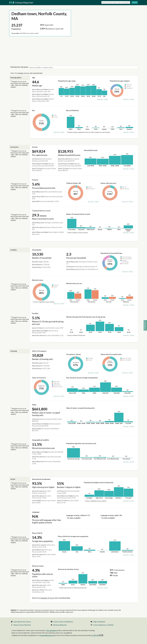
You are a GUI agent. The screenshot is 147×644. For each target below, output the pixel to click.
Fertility (35, 313)
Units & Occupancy (39, 351)
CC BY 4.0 (97, 635)
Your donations (52, 630)
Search (135, 2)
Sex (33, 110)
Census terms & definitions (63, 622)
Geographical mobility (40, 440)
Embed (106, 99)
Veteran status (38, 566)
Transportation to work (41, 211)
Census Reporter (21, 2)
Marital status (38, 280)
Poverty (35, 180)
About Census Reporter (22, 625)
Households (37, 250)
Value (34, 405)
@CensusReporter (60, 625)
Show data (100, 99)
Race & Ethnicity (73, 110)
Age (34, 78)
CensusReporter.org (47, 635)
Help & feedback (99, 622)
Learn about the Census (22, 622)
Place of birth (37, 533)
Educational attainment (41, 479)
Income (35, 147)
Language (36, 512)
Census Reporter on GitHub (103, 625)
